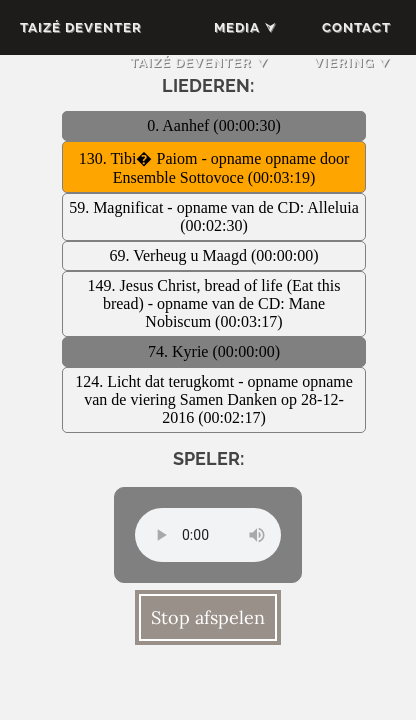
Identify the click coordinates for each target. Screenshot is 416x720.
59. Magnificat (118, 207)
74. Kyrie (180, 351)
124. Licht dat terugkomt (156, 381)
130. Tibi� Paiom (140, 158)
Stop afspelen (208, 617)
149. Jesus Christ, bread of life (187, 285)
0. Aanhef (180, 125)
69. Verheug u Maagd (180, 255)
